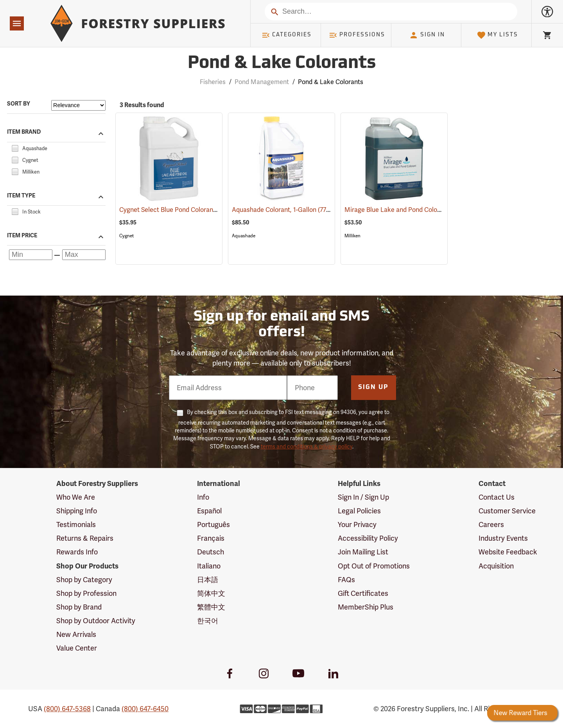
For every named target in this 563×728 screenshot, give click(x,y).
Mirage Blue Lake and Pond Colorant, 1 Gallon (421, 210)
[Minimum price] (31, 255)
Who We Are (76, 497)
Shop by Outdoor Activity (96, 621)
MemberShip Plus (366, 607)
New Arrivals (76, 634)
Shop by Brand (79, 607)
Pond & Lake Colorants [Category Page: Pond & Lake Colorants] (282, 64)
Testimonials (76, 524)
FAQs (346, 580)
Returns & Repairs (85, 538)
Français (211, 538)
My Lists (498, 35)
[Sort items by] (78, 105)
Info (203, 497)
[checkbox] (15, 147)
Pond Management (262, 82)
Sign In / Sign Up (363, 497)
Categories (287, 35)
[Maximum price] (84, 255)
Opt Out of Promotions (374, 566)
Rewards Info (77, 552)
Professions (357, 35)
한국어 (208, 621)
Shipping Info (77, 511)
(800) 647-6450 (145, 709)
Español (209, 511)
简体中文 (211, 593)
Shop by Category (84, 580)
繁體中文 (211, 607)
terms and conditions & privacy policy (307, 446)
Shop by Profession (86, 593)
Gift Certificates (363, 593)
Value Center (77, 648)
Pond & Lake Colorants (331, 82)
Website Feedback (508, 552)
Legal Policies (359, 511)
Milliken (352, 236)
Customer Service (507, 511)
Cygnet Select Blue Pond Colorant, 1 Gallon (191, 210)
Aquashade (244, 236)
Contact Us (497, 497)
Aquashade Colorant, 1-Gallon (285, 209)
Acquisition (496, 566)
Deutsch (211, 552)
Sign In (427, 35)
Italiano (209, 566)
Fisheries (213, 82)
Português (213, 524)
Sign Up (373, 387)
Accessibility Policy (368, 538)
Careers (491, 524)
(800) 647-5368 (67, 709)
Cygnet (126, 236)
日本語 (208, 580)
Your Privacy (357, 524)
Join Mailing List (363, 552)
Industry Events (503, 538)
